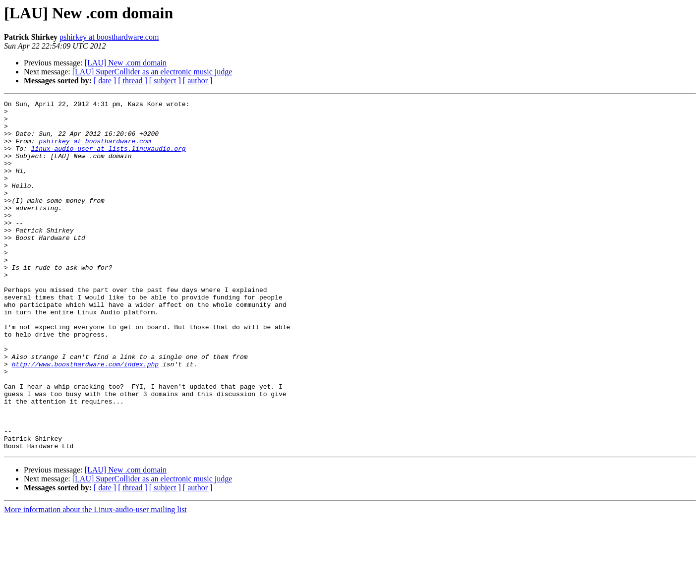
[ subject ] (165, 81)
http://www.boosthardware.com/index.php (85, 417)
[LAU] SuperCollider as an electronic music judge (152, 72)
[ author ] (198, 81)
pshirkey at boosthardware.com (109, 37)
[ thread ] (133, 81)
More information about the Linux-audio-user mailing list (95, 579)
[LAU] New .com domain (126, 63)
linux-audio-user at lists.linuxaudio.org (109, 159)
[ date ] (105, 81)
